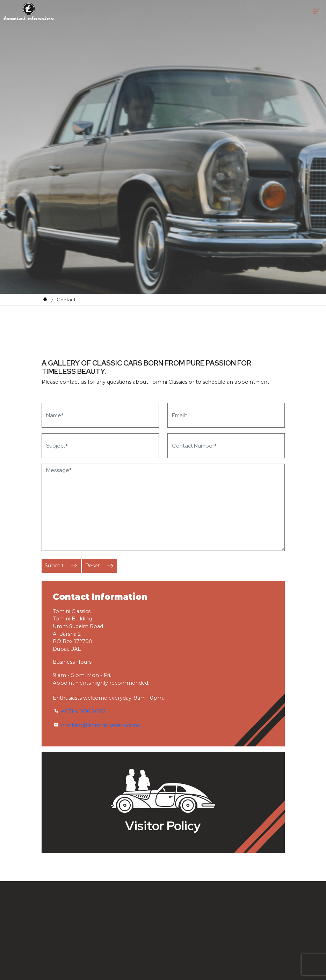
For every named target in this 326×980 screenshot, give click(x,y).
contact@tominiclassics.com (100, 725)
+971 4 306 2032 (84, 711)
